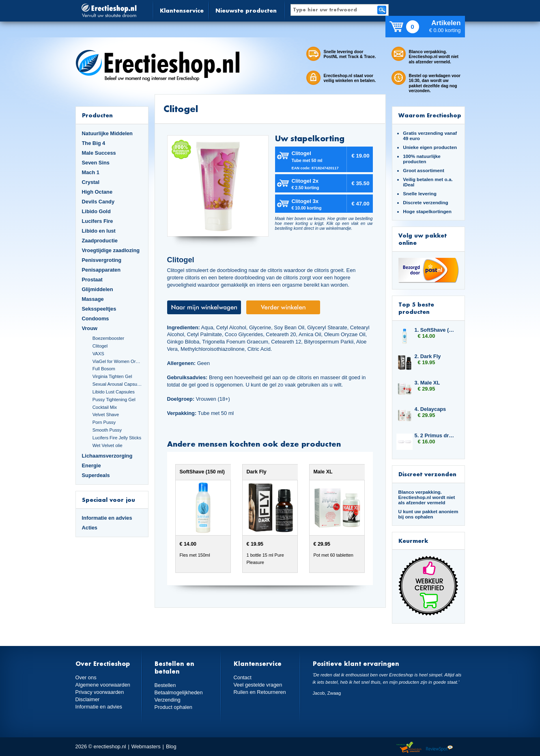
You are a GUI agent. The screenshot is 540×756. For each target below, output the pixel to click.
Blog (171, 746)
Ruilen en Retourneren (260, 692)
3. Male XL (427, 383)
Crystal (91, 182)
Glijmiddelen (98, 289)
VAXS (98, 354)
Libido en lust (99, 231)
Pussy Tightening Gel (114, 400)
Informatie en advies (107, 518)
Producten (97, 115)
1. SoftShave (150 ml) (436, 330)
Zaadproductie (100, 241)
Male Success (99, 153)
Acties (90, 528)
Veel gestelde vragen (258, 685)
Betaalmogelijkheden (179, 692)
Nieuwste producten (246, 10)
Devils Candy (98, 202)
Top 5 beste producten (416, 308)
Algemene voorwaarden (103, 685)
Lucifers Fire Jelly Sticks (117, 438)
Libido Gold (96, 211)
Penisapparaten (101, 270)
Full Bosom (104, 369)
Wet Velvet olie (108, 445)
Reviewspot (439, 748)
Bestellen (165, 685)
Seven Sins (96, 163)
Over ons (86, 677)
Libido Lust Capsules (114, 392)
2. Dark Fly (428, 356)
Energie (91, 465)
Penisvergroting (102, 260)
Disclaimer (88, 699)
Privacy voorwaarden (100, 692)
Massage (93, 299)
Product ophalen (173, 707)
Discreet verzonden (427, 474)
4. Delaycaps (430, 409)
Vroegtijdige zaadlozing (111, 250)
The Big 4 (94, 143)
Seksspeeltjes (99, 309)
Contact (243, 677)
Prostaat (92, 280)
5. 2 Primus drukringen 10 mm (436, 435)
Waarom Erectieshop (430, 115)
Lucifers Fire (98, 221)
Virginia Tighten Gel (112, 376)
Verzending (168, 700)
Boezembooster (109, 338)
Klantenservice (182, 10)
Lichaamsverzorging (107, 456)
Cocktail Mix (105, 407)
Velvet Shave (106, 415)
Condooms (96, 319)
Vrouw (90, 328)
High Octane (97, 192)
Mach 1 (91, 172)
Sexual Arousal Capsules (117, 384)
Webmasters (146, 746)
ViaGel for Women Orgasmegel (117, 361)
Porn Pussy (104, 422)
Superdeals (96, 475)
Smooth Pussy (107, 430)
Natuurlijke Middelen (107, 133)
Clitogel (100, 346)
